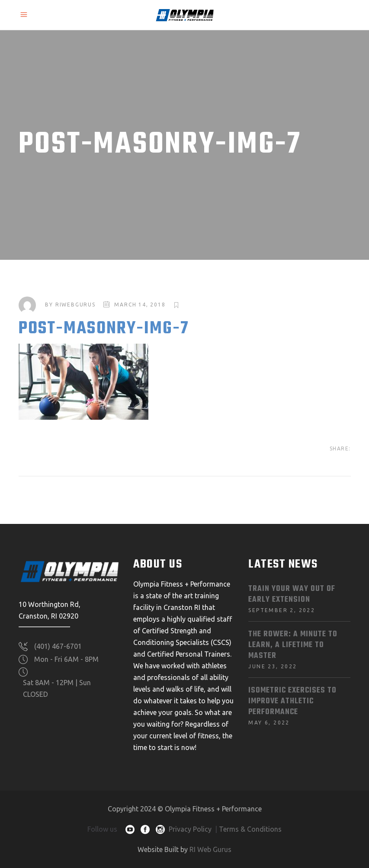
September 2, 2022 (282, 610)
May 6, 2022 (269, 723)
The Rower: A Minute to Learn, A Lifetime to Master (293, 645)
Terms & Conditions (250, 829)
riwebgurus (75, 305)
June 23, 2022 (273, 666)
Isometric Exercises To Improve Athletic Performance (292, 701)
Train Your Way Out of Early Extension (292, 594)
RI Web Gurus (210, 849)
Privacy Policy (190, 829)
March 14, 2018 (140, 305)
